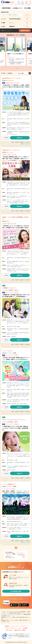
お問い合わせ (9, 630)
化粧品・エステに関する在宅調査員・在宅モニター (16, 218)
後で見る (6, 138)
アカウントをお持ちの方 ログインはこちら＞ (16, 594)
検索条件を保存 (25, 31)
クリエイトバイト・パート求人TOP (7, 5)
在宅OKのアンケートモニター (11, 150)
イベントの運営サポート (9, 484)
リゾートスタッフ (7, 351)
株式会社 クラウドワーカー (8, 81)
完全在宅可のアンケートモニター (12, 78)
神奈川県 (16, 5)
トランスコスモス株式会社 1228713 (10, 290)
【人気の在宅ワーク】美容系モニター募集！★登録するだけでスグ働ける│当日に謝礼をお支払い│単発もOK (16, 87)
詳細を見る (20, 138)
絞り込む (27, 15)
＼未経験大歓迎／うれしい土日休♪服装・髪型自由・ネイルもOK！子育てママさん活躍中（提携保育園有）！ (16, 428)
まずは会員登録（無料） (16, 591)
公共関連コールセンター (9, 288)
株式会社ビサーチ (6, 221)
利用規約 (7, 626)
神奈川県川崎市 (22, 5)
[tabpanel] (16, 52)
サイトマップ (24, 626)
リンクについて (15, 626)
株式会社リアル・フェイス (8, 152)
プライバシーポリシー (10, 628)
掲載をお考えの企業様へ (20, 630)
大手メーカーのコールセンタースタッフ (14, 420)
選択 (27, 19)
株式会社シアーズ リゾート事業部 (9, 353)
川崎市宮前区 (28, 5)
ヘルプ (19, 628)
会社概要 (25, 628)
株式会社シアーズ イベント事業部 (9, 487)
